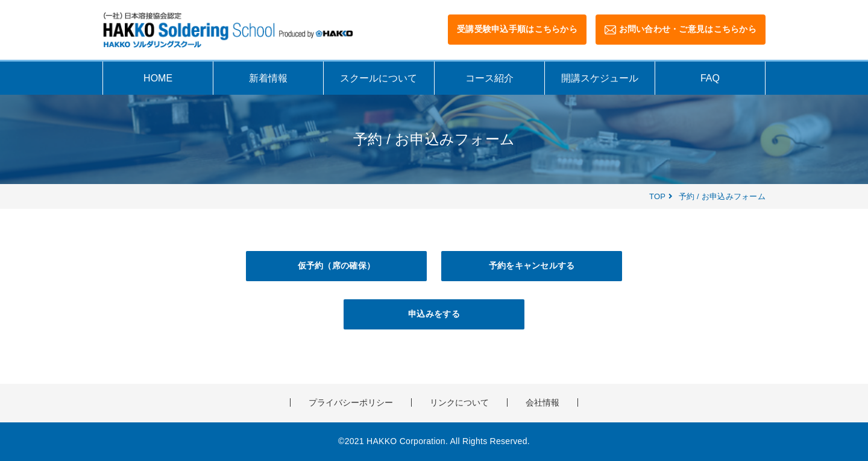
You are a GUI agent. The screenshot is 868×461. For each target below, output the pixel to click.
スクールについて (379, 78)
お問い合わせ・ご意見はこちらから (681, 29)
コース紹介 (489, 78)
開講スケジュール (600, 78)
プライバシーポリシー (351, 402)
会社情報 (542, 402)
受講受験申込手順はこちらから (517, 29)
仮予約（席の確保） (337, 265)
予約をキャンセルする (532, 265)
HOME (158, 78)
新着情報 (268, 78)
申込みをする (434, 314)
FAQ (710, 78)
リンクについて (459, 402)
